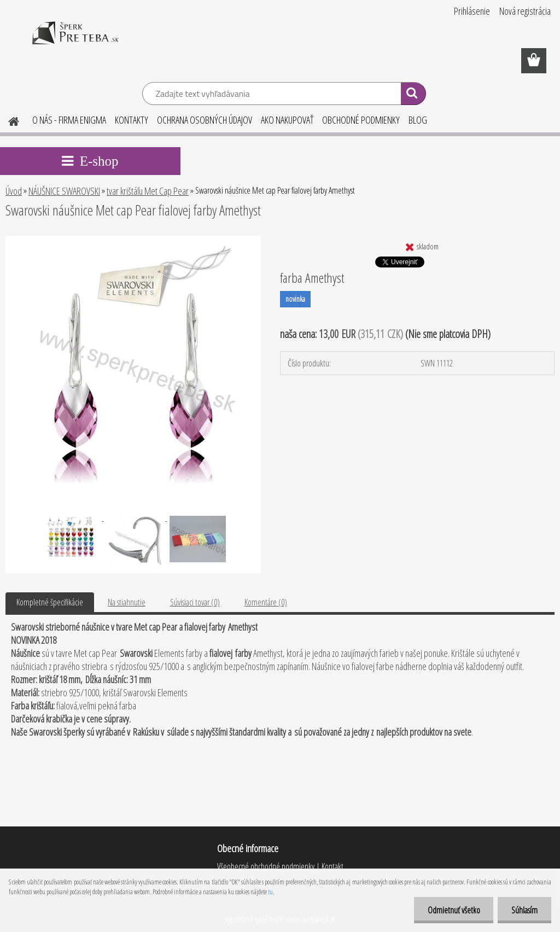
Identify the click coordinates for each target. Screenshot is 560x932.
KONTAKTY (132, 120)
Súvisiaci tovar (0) (195, 602)
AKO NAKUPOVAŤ (287, 120)
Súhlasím (524, 910)
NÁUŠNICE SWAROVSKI (64, 191)
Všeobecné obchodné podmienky (266, 866)
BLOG (418, 120)
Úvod (14, 191)
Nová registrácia (525, 11)
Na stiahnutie (127, 602)
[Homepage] (7, 120)
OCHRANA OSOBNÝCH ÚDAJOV (205, 120)
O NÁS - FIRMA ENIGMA (69, 120)
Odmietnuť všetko (453, 910)
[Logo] (75, 40)
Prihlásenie (472, 11)
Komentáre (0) (266, 602)
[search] (413, 95)
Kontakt (332, 866)
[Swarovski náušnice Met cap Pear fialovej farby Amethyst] (133, 240)
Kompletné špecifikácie (50, 602)
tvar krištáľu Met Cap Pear (148, 191)
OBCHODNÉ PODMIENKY (361, 120)
